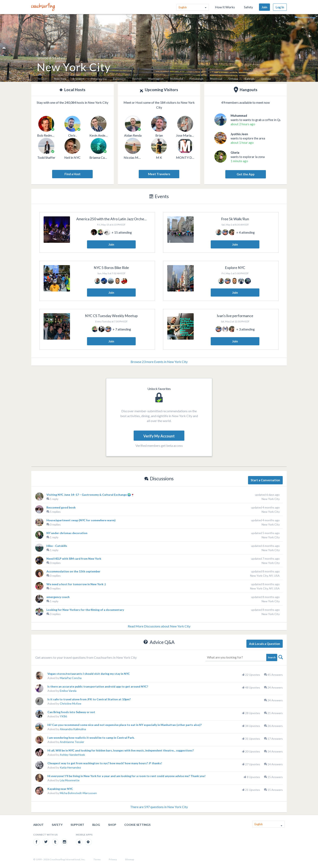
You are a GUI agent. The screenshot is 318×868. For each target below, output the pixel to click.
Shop (112, 825)
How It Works (225, 7)
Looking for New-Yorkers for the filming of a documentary (85, 610)
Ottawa (233, 79)
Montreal (216, 79)
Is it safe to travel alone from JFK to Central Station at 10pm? (89, 699)
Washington (156, 79)
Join (264, 7)
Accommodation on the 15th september (73, 571)
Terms (97, 859)
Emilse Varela (68, 691)
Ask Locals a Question (265, 644)
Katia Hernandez (70, 767)
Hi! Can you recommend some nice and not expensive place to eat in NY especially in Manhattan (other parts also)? (125, 725)
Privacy (113, 859)
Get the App (246, 174)
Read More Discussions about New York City (159, 626)
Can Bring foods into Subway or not (71, 712)
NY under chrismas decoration (67, 533)
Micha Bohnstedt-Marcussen (78, 793)
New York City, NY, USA (265, 576)
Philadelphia (99, 79)
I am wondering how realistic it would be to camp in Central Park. (91, 738)
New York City (271, 499)
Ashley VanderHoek (72, 755)
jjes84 (261, 73)
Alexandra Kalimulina (73, 729)
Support (77, 825)
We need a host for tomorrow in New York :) (76, 584)
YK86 (63, 716)
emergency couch (58, 597)
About (38, 825)
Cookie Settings (137, 825)
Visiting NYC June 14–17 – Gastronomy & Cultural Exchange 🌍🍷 (90, 495)
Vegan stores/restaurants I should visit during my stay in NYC (89, 674)
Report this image (305, 17)
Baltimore (119, 79)
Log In (280, 7)
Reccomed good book (61, 507)
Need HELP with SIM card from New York (74, 559)
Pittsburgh (196, 79)
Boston (137, 79)
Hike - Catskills (57, 546)
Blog (96, 825)
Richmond (177, 79)
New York (60, 79)
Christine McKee (71, 703)
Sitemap (129, 859)
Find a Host (73, 174)
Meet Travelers (159, 174)
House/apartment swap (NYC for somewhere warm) (81, 520)
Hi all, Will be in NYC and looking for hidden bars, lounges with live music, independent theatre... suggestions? (121, 750)
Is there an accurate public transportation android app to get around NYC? (98, 686)
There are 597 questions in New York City (159, 807)
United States (51, 58)
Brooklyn (78, 79)
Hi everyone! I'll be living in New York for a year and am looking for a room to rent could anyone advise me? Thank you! (126, 776)
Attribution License (276, 73)
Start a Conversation (265, 480)
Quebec (266, 79)
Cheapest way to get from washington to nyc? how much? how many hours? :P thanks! (105, 763)
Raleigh (249, 79)
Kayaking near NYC (60, 789)
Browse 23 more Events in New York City (159, 362)
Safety (248, 7)
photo (251, 73)
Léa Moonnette (70, 780)
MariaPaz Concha (71, 678)
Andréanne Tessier (72, 742)
